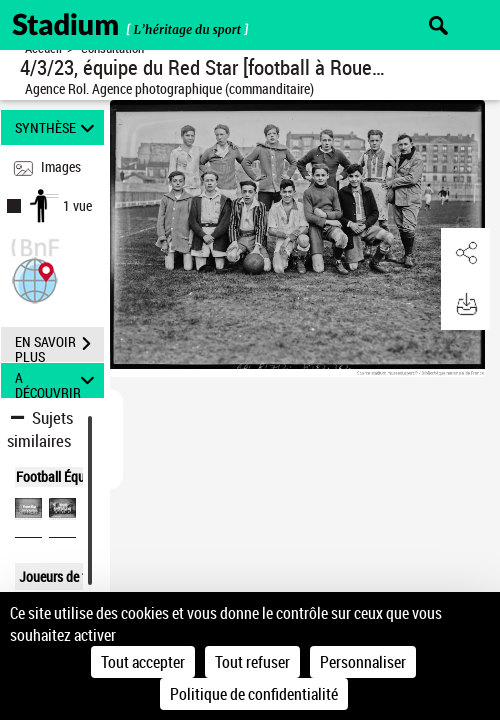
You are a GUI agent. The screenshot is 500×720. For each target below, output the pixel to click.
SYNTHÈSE (58, 127)
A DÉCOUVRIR (58, 380)
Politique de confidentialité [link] (254, 694)
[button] (35, 278)
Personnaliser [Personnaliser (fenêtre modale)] (363, 662)
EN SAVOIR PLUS (59, 346)
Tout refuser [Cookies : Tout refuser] (252, 662)
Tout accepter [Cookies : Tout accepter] (143, 662)
